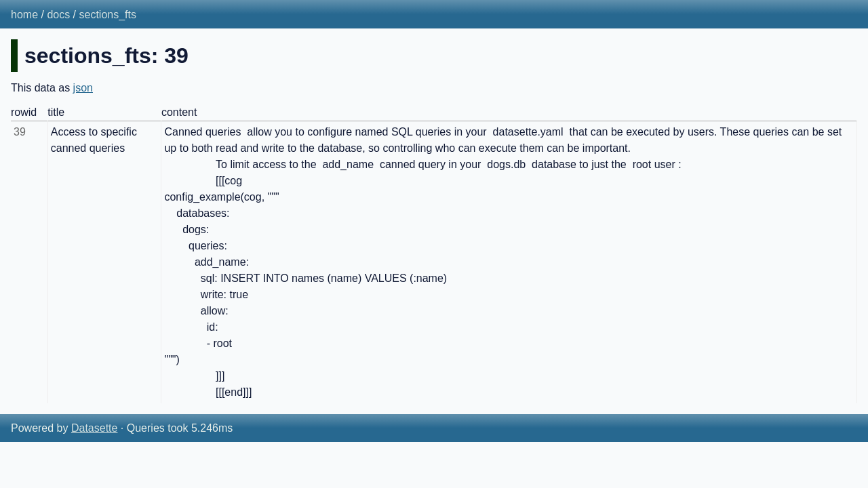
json (83, 88)
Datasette (94, 428)
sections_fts (108, 15)
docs (58, 15)
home (24, 15)
